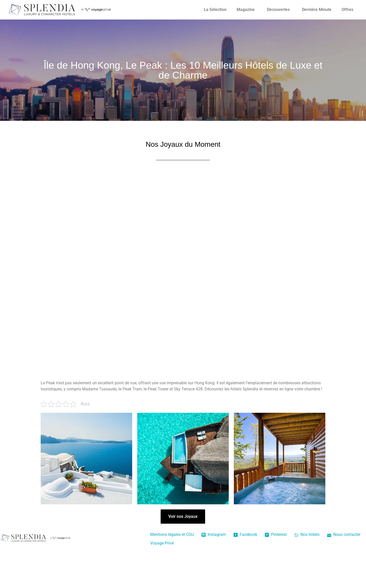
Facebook (245, 571)
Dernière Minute (317, 10)
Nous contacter (344, 571)
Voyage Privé (162, 579)
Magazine (246, 10)
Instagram (214, 571)
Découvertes (278, 10)
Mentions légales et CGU (172, 571)
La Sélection (215, 10)
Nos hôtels (307, 571)
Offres (347, 10)
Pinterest (276, 571)
